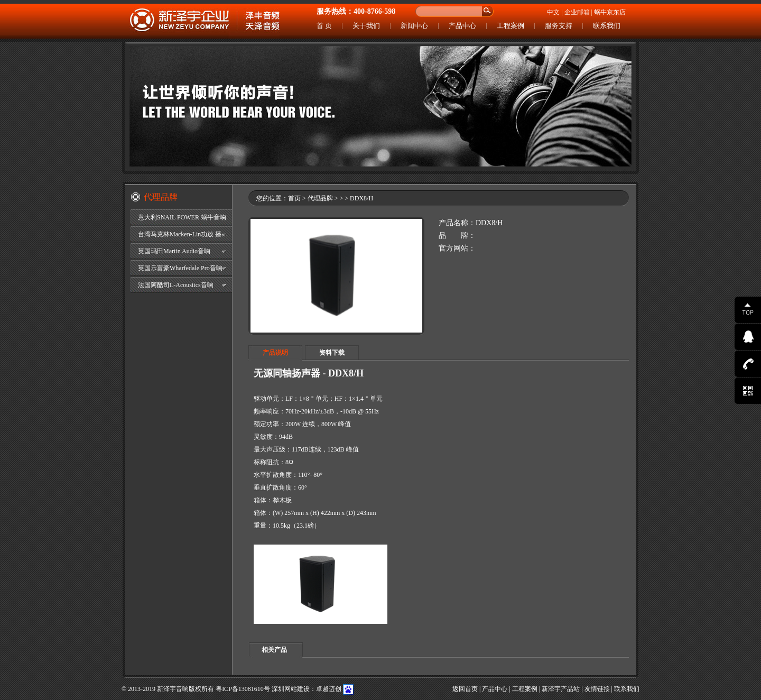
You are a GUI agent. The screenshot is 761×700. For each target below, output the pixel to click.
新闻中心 (414, 26)
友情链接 (597, 689)
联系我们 (607, 26)
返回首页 (465, 689)
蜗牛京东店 (610, 12)
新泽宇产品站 (561, 689)
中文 (553, 12)
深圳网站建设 (291, 689)
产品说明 (275, 353)
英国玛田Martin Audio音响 (174, 251)
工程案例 (511, 26)
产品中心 (462, 26)
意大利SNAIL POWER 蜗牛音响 (182, 217)
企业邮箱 (577, 12)
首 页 (324, 26)
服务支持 (559, 26)
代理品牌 (320, 198)
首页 (294, 198)
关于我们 (366, 26)
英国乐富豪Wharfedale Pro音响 (180, 268)
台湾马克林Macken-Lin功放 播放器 (185, 234)
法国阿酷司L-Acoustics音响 (176, 285)
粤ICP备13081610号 (243, 689)
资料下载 (332, 353)
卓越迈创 (329, 689)
